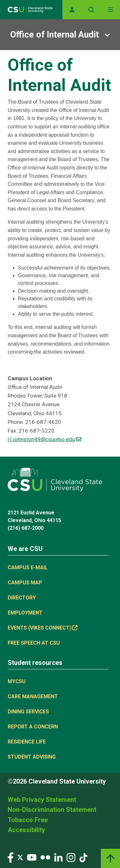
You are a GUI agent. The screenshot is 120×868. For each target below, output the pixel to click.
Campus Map (25, 583)
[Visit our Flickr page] (45, 857)
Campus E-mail (28, 567)
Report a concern (33, 727)
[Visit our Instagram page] (71, 857)
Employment (25, 613)
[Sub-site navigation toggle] (60, 35)
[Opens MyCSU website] (72, 10)
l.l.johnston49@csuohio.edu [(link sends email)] (44, 439)
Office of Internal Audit (55, 35)
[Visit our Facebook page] (11, 857)
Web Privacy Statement (42, 800)
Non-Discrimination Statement (52, 810)
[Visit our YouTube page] (32, 857)
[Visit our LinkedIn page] (58, 857)
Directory (22, 598)
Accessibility (26, 830)
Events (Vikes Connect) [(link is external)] (43, 628)
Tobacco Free (28, 820)
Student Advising (32, 757)
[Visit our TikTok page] (83, 857)
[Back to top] (110, 858)
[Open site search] (91, 10)
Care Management (33, 696)
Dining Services (28, 712)
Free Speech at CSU (34, 643)
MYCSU (17, 681)
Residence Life (27, 742)
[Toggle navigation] (110, 10)
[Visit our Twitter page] (20, 857)
